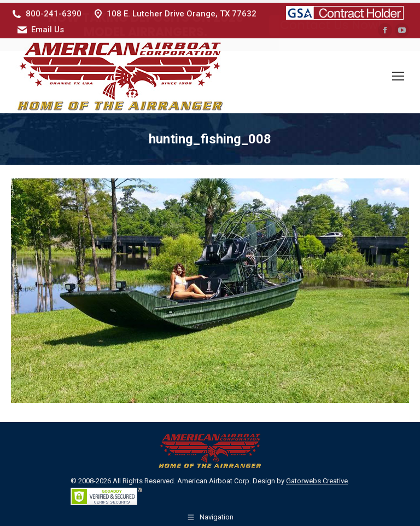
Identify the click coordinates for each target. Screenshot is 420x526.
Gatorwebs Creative (317, 478)
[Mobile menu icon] (398, 73)
